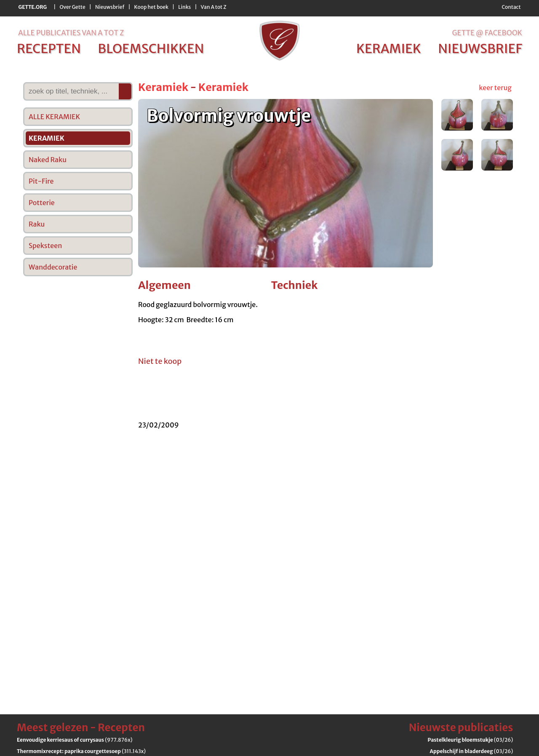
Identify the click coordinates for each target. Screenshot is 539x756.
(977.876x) (75, 740)
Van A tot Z (214, 7)
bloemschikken (151, 48)
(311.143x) (81, 751)
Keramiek (163, 87)
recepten (49, 48)
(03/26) (471, 740)
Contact (511, 7)
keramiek (389, 48)
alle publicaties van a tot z (71, 33)
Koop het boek (151, 7)
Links (184, 7)
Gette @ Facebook (487, 33)
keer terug (495, 88)
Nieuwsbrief (110, 7)
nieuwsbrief (480, 48)
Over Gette (72, 7)
